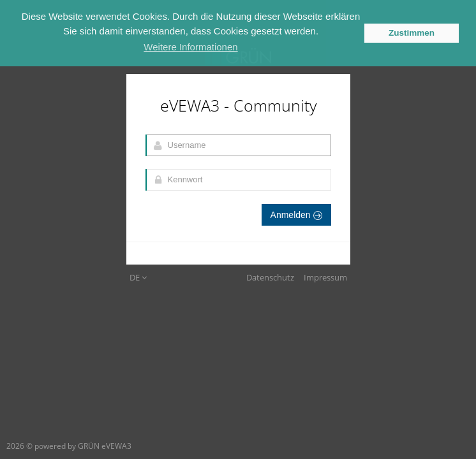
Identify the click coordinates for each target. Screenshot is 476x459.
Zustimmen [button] (412, 33)
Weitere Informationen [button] (190, 47)
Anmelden (296, 215)
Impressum (325, 277)
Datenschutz (270, 277)
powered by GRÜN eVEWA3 (83, 446)
